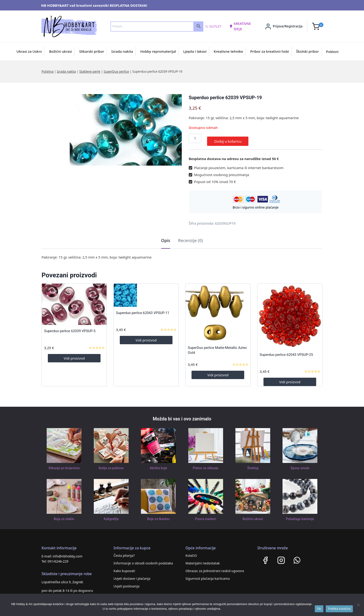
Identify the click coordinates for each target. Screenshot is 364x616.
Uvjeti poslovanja (127, 583)
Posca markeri (206, 516)
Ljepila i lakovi (195, 51)
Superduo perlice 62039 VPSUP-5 (70, 328)
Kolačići (191, 553)
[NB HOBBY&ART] (69, 26)
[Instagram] (281, 557)
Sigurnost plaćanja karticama (208, 576)
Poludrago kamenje (300, 516)
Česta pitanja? (124, 553)
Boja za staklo (64, 516)
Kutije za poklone (111, 465)
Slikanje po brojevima (64, 465)
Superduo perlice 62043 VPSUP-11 (143, 310)
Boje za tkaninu (158, 516)
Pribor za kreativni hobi (270, 51)
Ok (319, 609)
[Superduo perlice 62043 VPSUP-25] (290, 313)
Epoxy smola (300, 465)
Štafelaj (253, 465)
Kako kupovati (124, 568)
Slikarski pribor (92, 51)
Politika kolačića (339, 609)
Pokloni (332, 52)
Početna (47, 72)
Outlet (213, 26)
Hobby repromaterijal (158, 51)
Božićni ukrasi (60, 51)
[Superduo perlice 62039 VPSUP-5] (74, 301)
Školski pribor (308, 51)
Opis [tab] (166, 238)
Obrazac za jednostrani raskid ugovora (215, 568)
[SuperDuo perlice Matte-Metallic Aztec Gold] (218, 310)
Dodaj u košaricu (228, 138)
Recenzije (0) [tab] (190, 238)
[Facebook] (265, 557)
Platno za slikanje (205, 465)
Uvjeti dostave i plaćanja (132, 576)
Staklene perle (90, 72)
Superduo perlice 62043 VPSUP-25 (286, 352)
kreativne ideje (240, 26)
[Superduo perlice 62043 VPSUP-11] (146, 292)
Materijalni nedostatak (203, 560)
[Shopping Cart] (318, 26)
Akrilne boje (158, 465)
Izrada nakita (122, 51)
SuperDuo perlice (116, 72)
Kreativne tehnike (229, 51)
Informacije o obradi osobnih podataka (143, 560)
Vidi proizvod (74, 355)
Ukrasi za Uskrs (29, 51)
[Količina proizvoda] (195, 138)
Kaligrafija (111, 516)
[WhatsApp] (297, 557)
